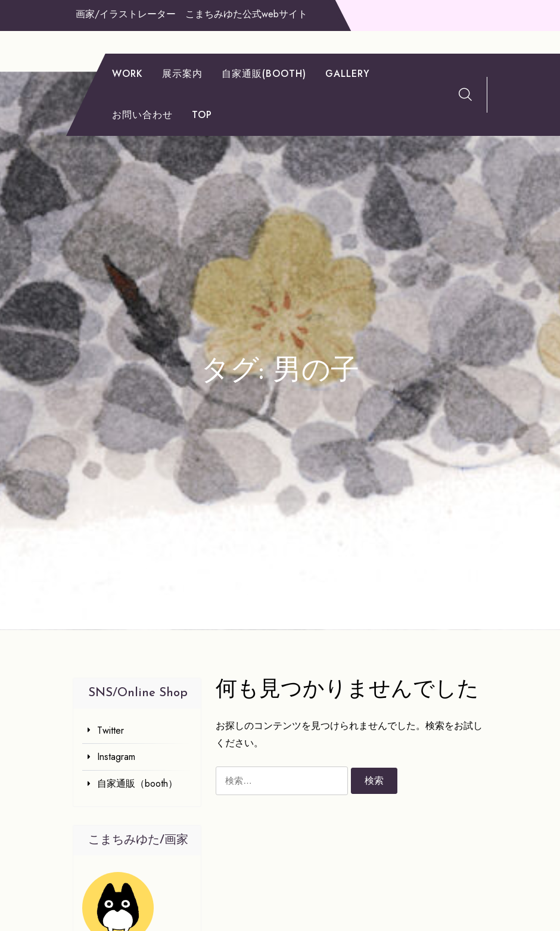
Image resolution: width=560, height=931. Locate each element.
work (127, 74)
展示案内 (182, 74)
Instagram (116, 757)
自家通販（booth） (137, 783)
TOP (202, 115)
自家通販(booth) (264, 74)
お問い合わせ (142, 115)
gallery (348, 74)
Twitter (111, 730)
